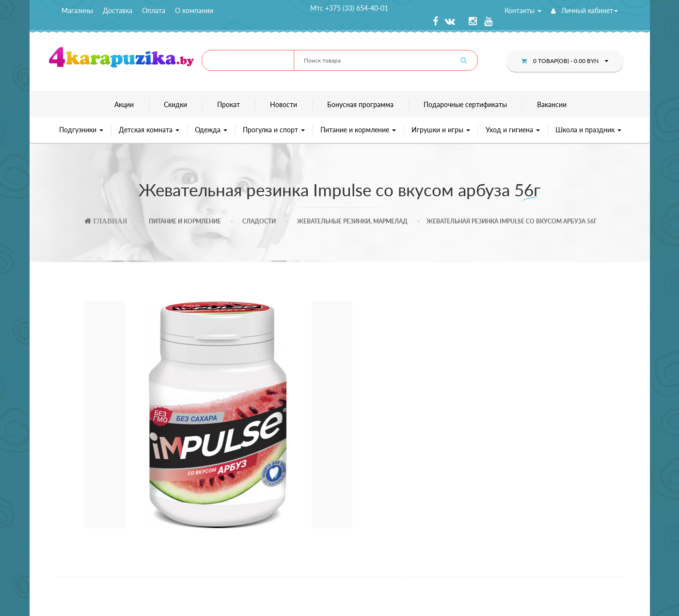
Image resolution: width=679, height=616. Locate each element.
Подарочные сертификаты (465, 104)
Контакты (523, 10)
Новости (284, 104)
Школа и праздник (588, 130)
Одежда (211, 130)
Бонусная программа (360, 104)
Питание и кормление (358, 130)
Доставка (118, 10)
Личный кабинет (584, 10)
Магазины (77, 10)
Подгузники (81, 130)
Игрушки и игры (441, 130)
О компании (194, 10)
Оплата (154, 10)
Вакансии (552, 104)
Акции (124, 104)
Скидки (175, 104)
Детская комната (149, 130)
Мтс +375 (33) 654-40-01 (349, 8)
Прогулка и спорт (274, 130)
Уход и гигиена (513, 130)
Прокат (229, 104)
